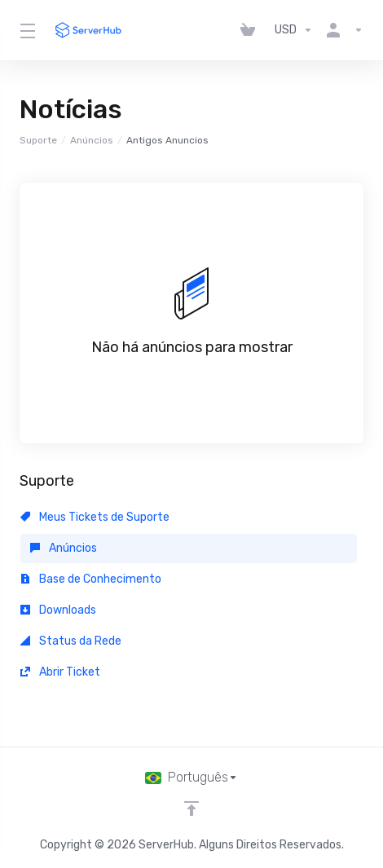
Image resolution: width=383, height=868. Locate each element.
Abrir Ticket (60, 672)
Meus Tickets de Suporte (95, 517)
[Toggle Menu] (26, 30)
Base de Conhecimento (91, 579)
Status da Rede (71, 641)
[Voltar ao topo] (191, 809)
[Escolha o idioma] (191, 778)
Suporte (38, 140)
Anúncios (92, 140)
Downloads (58, 610)
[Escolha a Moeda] (294, 30)
